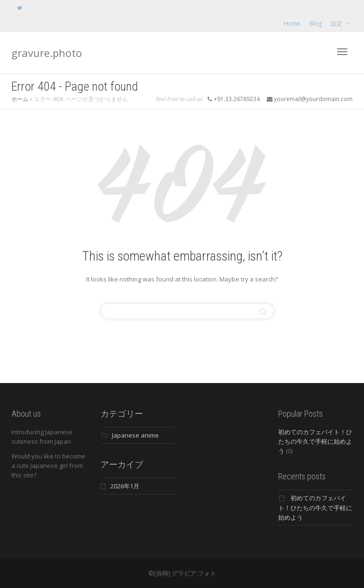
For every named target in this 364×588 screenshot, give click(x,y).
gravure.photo (47, 53)
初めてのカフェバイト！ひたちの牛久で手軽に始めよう (315, 441)
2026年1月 (125, 486)
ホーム (20, 99)
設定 (337, 23)
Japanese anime (135, 435)
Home (292, 23)
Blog (316, 23)
